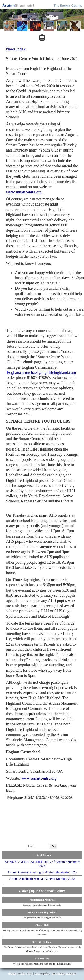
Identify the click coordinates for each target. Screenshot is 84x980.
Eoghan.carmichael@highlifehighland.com (41, 372)
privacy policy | (43, 974)
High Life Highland (42, 942)
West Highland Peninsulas (42, 900)
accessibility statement (64, 974)
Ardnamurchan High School (42, 912)
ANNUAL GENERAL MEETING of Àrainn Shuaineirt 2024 (42, 864)
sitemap (12, 974)
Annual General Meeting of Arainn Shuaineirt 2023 (42, 872)
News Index (16, 49)
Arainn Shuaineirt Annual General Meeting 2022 (42, 879)
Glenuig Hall (42, 925)
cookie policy (25, 974)
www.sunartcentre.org (24, 192)
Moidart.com (42, 959)
